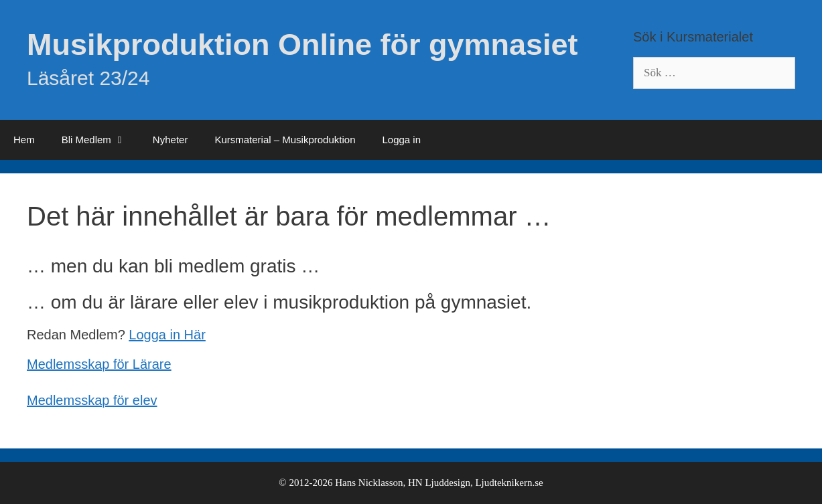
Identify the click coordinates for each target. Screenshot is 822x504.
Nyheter (170, 140)
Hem (24, 140)
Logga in (401, 140)
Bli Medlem (100, 140)
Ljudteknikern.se (509, 483)
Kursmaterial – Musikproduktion (285, 140)
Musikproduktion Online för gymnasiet (302, 45)
